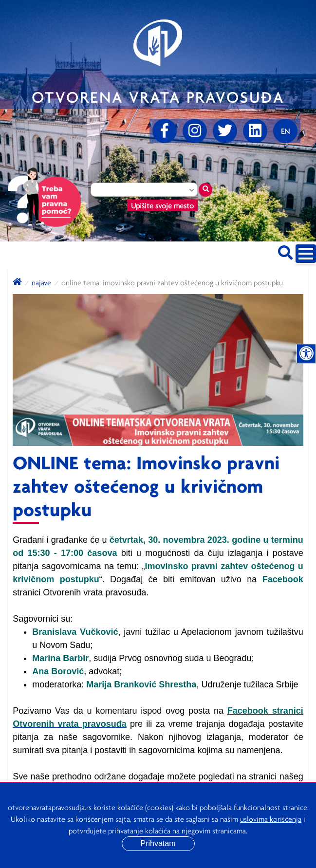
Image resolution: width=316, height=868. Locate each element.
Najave (41, 282)
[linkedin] (255, 131)
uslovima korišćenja (271, 819)
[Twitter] (225, 131)
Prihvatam (158, 843)
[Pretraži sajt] (285, 251)
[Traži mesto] (205, 190)
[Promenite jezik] (285, 131)
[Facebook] (165, 131)
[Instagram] (195, 131)
